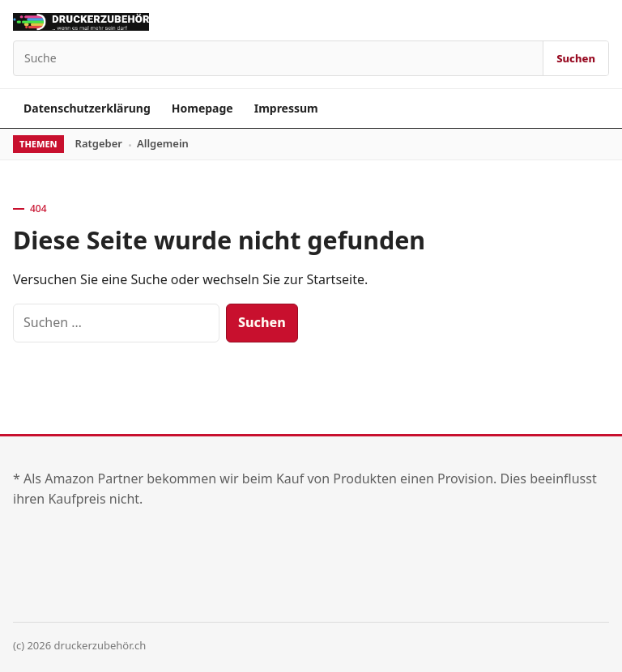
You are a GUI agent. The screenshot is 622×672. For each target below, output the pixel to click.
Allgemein (163, 143)
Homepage (202, 108)
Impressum (286, 108)
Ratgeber (99, 143)
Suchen (576, 58)
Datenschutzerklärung (87, 108)
